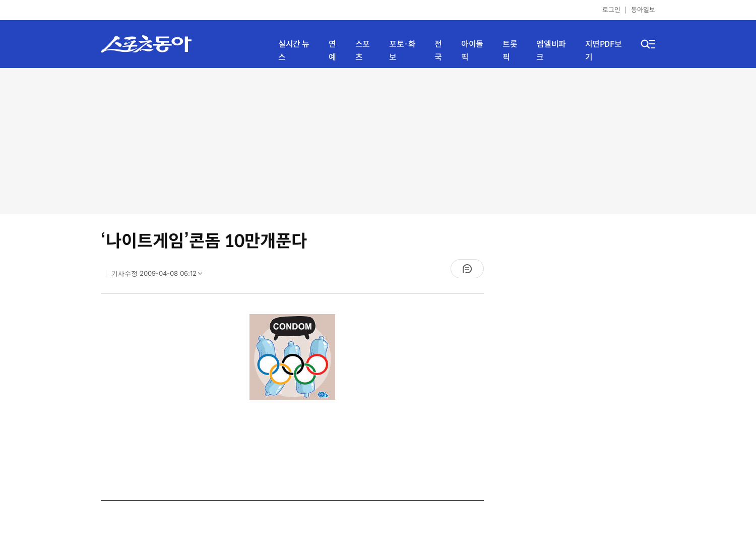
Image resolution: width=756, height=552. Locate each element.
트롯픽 (510, 51)
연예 (332, 51)
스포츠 (363, 51)
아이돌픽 (472, 51)
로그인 (611, 10)
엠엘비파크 (551, 51)
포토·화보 (402, 51)
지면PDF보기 (604, 51)
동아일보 (643, 10)
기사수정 (160, 276)
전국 (438, 51)
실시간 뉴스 (294, 51)
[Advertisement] (378, 141)
